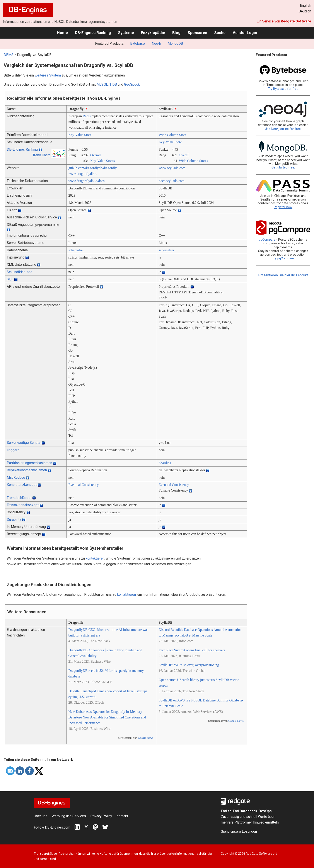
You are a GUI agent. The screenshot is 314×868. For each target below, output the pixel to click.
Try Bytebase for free (283, 89)
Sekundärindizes (20, 272)
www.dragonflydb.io (83, 174)
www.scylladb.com (172, 168)
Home (62, 33)
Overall (96, 155)
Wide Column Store (173, 135)
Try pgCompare (283, 258)
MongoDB (175, 43)
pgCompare (267, 240)
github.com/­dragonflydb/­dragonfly (92, 168)
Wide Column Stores (193, 161)
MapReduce (16, 477)
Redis (87, 116)
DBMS (9, 55)
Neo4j (156, 43)
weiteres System (48, 75)
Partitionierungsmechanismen (29, 463)
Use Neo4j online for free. (283, 129)
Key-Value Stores (102, 161)
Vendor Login (245, 33)
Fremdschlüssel (19, 498)
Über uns (41, 816)
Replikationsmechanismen (27, 470)
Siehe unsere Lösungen (239, 831)
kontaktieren (95, 558)
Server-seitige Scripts (24, 443)
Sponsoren (197, 33)
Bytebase (137, 43)
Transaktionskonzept (23, 505)
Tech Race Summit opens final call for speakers (192, 650)
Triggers (13, 450)
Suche (220, 33)
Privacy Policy (101, 816)
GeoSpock (132, 84)
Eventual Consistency (83, 485)
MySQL (102, 84)
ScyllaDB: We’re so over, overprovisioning (189, 665)
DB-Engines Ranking (93, 33)
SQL (10, 279)
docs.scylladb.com (172, 181)
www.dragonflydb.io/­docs (86, 181)
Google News (146, 738)
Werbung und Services (69, 816)
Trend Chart (41, 155)
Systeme (126, 33)
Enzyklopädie (153, 33)
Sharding (165, 463)
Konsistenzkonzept (22, 485)
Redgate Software (296, 21)
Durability (14, 520)
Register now (283, 207)
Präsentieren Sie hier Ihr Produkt (283, 275)
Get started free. (283, 168)
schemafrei (76, 250)
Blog (176, 33)
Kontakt (122, 816)
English (306, 6)
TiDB (113, 84)
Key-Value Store (80, 135)
